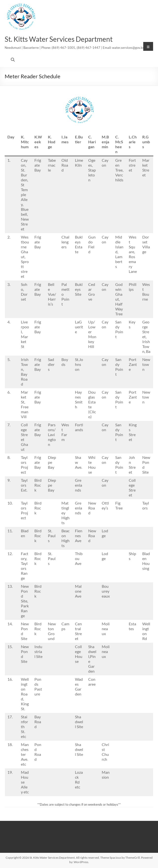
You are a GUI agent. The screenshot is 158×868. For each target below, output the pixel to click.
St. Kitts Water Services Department (59, 39)
